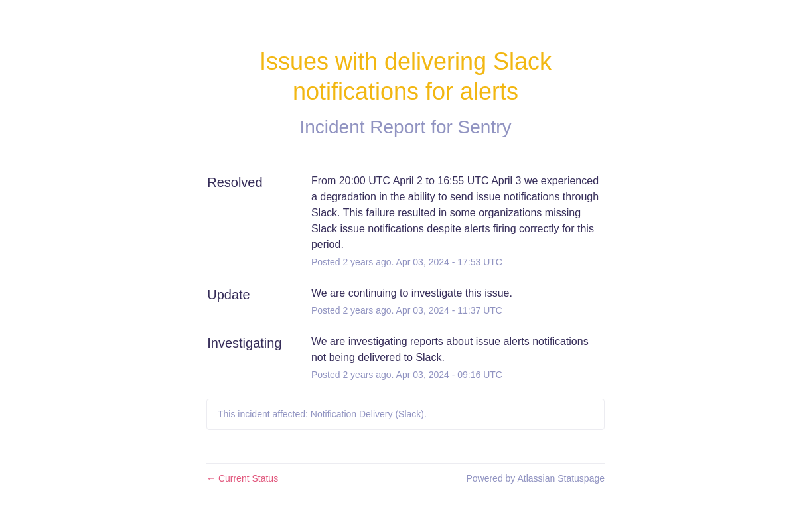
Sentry (485, 127)
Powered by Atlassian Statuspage (535, 478)
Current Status (242, 478)
